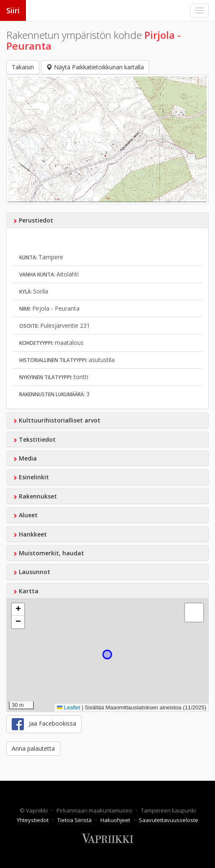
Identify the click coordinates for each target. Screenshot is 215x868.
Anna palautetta (33, 748)
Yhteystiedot (33, 820)
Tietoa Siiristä (75, 820)
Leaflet (69, 707)
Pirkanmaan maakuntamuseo (95, 810)
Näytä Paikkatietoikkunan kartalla (95, 67)
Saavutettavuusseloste (169, 820)
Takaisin (23, 67)
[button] (18, 610)
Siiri (13, 10)
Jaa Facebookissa (44, 724)
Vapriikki (37, 810)
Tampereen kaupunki (168, 810)
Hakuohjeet (116, 820)
